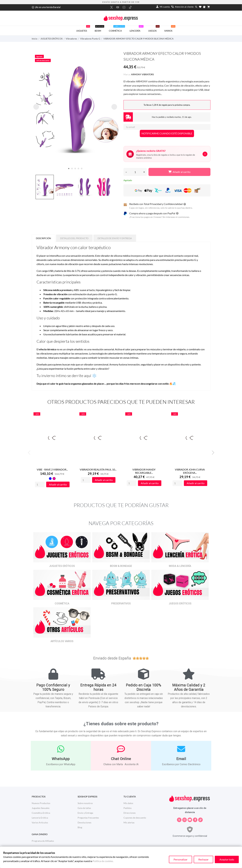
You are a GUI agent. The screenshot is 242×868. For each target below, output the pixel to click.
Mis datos (128, 803)
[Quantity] (40, 485)
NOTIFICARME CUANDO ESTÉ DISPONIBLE (167, 133)
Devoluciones (84, 822)
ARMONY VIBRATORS (142, 74)
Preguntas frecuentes (88, 818)
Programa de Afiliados (43, 841)
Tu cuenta (130, 797)
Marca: (127, 74)
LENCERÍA (137, 29)
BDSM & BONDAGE (121, 566)
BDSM (99, 29)
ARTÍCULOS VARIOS (62, 641)
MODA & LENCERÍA (180, 566)
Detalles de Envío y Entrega (115, 238)
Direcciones (130, 813)
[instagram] (124, 7)
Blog (80, 827)
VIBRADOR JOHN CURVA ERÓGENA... (190, 471)
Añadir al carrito (179, 172)
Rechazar (203, 859)
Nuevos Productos (41, 803)
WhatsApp (61, 759)
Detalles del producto (74, 238)
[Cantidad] (135, 172)
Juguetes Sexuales (41, 808)
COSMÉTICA (117, 29)
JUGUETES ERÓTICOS (62, 566)
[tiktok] (130, 7)
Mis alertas (129, 822)
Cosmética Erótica (41, 813)
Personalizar (180, 859)
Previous (30, 453)
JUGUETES (83, 29)
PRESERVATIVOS (121, 604)
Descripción (43, 238)
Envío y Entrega (85, 813)
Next (212, 453)
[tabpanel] (75, 110)
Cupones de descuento (135, 818)
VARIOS (170, 29)
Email (181, 759)
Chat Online (121, 759)
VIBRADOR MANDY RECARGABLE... (144, 471)
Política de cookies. (103, 861)
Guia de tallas (84, 808)
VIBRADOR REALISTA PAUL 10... (98, 470)
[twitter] (111, 7)
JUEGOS (154, 29)
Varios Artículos (40, 822)
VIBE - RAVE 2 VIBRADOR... (52, 470)
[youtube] (118, 7)
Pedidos (128, 808)
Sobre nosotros (85, 803)
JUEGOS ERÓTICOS (180, 604)
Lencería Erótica (40, 818)
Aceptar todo (227, 859)
